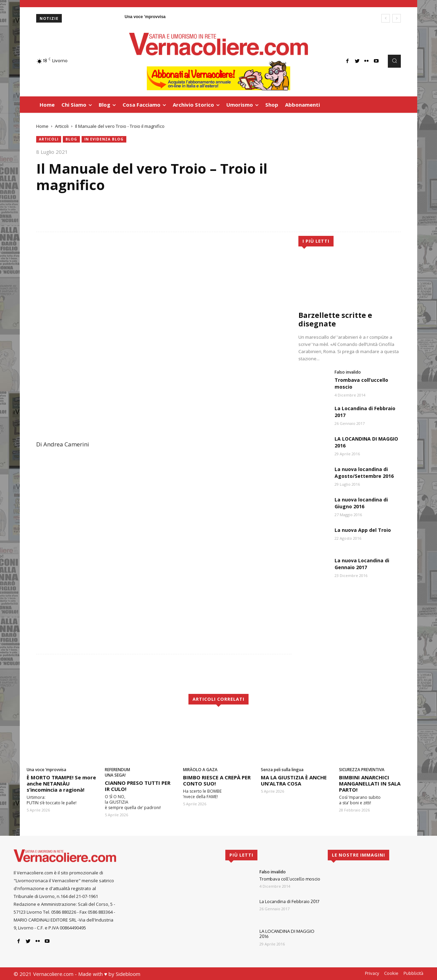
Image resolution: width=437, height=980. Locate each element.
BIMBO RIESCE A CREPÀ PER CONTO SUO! (217, 780)
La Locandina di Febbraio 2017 (290, 901)
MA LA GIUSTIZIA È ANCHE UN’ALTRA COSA (294, 780)
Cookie (391, 973)
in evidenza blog (104, 139)
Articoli (62, 126)
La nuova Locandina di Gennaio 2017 (362, 564)
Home (42, 126)
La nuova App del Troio (363, 530)
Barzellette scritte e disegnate (335, 319)
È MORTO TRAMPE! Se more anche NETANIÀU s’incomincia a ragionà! (61, 783)
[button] (394, 61)
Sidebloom (128, 974)
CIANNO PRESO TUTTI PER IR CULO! (138, 786)
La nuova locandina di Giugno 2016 (361, 503)
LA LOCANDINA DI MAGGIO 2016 (287, 934)
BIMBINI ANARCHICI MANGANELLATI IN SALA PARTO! (370, 783)
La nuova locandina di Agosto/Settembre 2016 (364, 473)
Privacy (372, 973)
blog (71, 139)
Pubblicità (413, 973)
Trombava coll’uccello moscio (290, 879)
